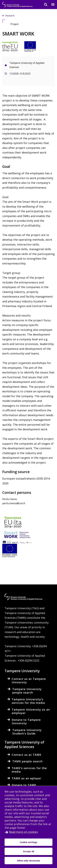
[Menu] (51, 5)
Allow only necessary (28, 861)
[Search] (44, 5)
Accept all (29, 851)
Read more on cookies (23, 832)
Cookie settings (28, 842)
